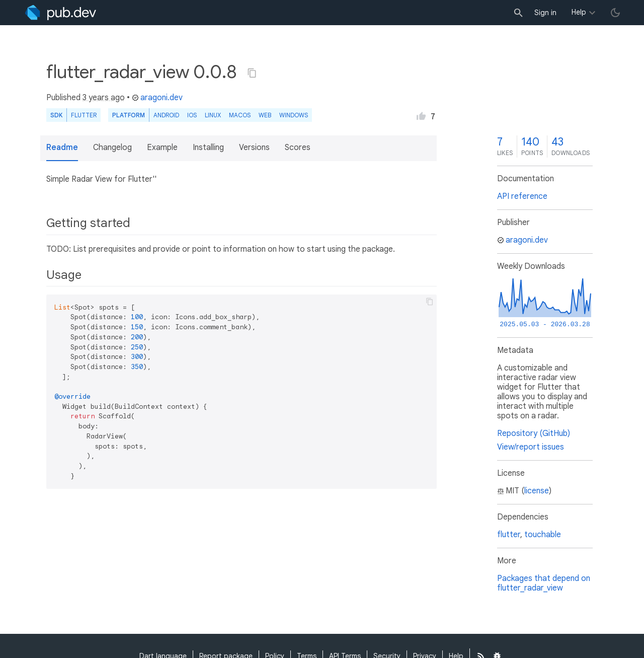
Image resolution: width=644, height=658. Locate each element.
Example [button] (162, 148)
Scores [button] (298, 148)
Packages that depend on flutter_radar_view (544, 583)
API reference (522, 196)
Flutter (84, 115)
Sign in (545, 13)
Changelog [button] (112, 148)
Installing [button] (208, 148)
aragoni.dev (157, 98)
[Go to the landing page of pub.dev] (61, 13)
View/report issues (531, 447)
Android (166, 115)
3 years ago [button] (104, 98)
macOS (240, 115)
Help (579, 12)
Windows (294, 115)
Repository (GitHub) (534, 433)
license (537, 491)
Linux (213, 115)
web (265, 115)
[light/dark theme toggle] (615, 13)
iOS (192, 115)
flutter (509, 535)
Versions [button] (254, 148)
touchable (543, 535)
